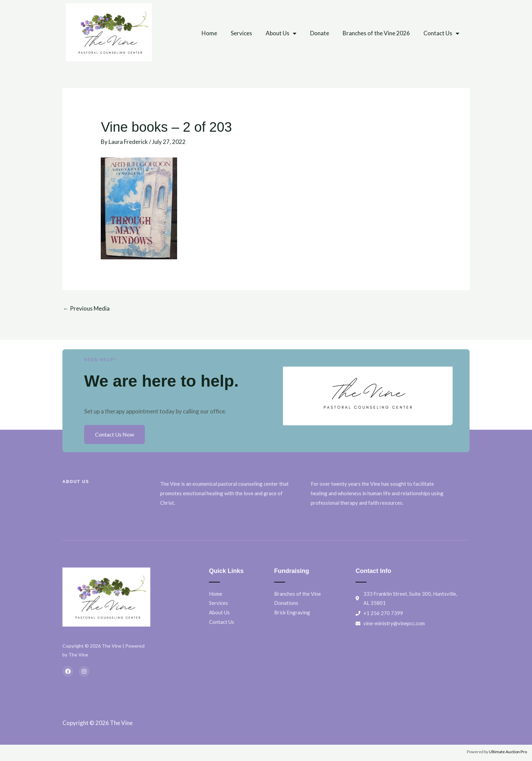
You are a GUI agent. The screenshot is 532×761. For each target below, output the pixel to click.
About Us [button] (281, 33)
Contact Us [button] (441, 33)
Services (241, 33)
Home (209, 33)
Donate (320, 33)
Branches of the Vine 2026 (376, 33)
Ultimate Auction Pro (508, 752)
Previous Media (86, 308)
